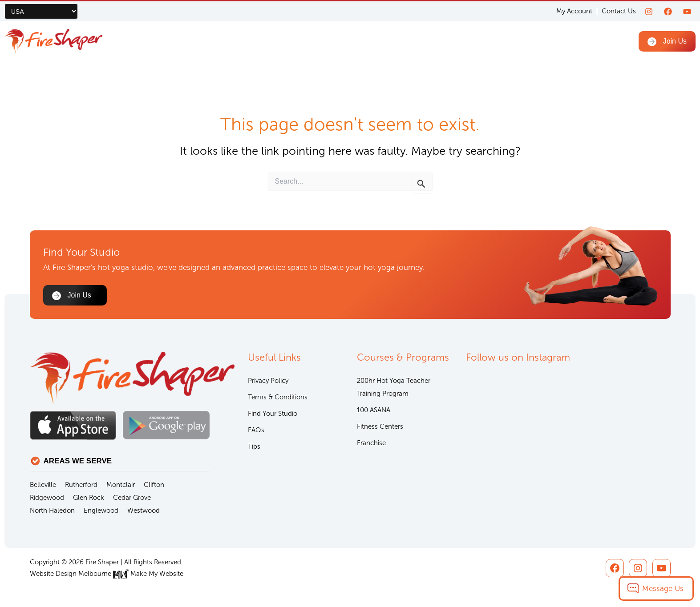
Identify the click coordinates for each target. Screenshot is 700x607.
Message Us (663, 588)
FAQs (256, 430)
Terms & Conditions (278, 397)
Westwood (144, 511)
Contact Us (619, 11)
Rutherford (81, 485)
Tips (254, 446)
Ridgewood (47, 498)
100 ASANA (374, 410)
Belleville (43, 485)
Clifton (154, 485)
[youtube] (687, 12)
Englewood (101, 511)
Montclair (121, 485)
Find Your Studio (273, 414)
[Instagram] (649, 12)
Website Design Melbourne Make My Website (107, 574)
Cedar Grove (132, 498)
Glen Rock (89, 498)
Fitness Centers (380, 426)
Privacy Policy (268, 381)
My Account (574, 11)
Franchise (371, 443)
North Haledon (52, 511)
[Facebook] (668, 12)
